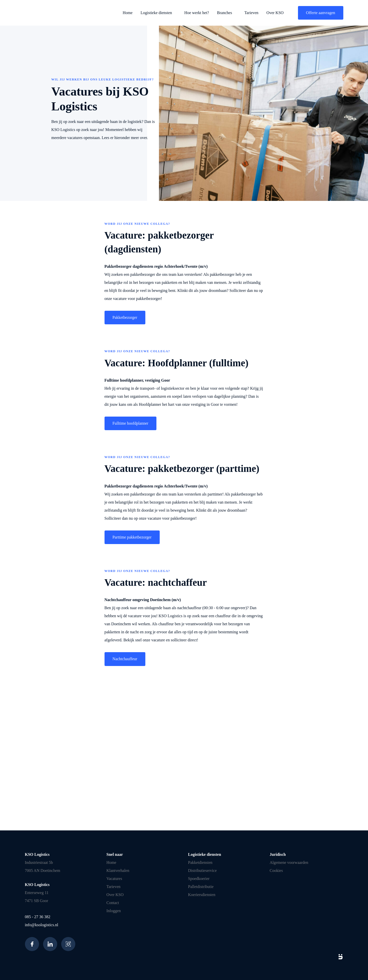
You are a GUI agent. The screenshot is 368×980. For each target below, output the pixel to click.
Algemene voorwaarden (289, 862)
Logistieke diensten (156, 13)
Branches (225, 13)
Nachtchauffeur (125, 659)
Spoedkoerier (199, 879)
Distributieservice (203, 871)
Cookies (276, 871)
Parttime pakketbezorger (132, 537)
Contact (113, 903)
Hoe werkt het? (197, 13)
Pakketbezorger (125, 317)
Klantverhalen (118, 871)
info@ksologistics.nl (42, 925)
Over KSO (275, 13)
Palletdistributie (201, 887)
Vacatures (114, 879)
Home (128, 13)
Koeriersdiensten (202, 895)
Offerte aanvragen (321, 13)
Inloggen (114, 911)
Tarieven (251, 13)
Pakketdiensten (200, 862)
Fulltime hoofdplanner (131, 423)
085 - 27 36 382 (38, 917)
